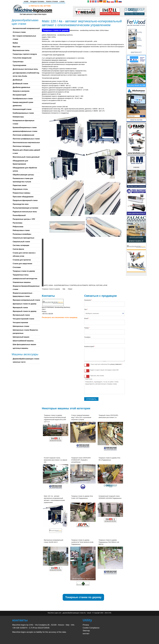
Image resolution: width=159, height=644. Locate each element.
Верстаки (16, 47)
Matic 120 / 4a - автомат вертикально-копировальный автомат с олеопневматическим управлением (54, 499)
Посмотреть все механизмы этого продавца (60, 317)
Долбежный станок (20, 84)
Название (88, 300)
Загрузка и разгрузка (21, 91)
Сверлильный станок (21, 242)
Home (26, 1)
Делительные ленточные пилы (25, 69)
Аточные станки (19, 32)
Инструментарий (19, 95)
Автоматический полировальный (26, 28)
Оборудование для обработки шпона (25, 169)
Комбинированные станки (23, 113)
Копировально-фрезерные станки (23, 122)
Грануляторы (18, 62)
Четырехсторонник (20, 323)
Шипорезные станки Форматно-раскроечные (25, 332)
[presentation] (101, 389)
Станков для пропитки (22, 260)
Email (87, 318)
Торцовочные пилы (21, 275)
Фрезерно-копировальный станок (26, 300)
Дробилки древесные (21, 87)
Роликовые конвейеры (22, 234)
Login (62, 1)
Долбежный (17, 80)
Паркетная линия (20, 185)
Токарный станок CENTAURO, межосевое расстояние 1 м (109, 416)
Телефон (87, 337)
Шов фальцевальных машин (24, 344)
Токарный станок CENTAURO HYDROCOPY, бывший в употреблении (81, 460)
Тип (86, 309)
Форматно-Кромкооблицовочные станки (26, 288)
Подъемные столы (20, 189)
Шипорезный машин (21, 337)
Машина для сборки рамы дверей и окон (26, 152)
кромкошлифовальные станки (25, 131)
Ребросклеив (18, 227)
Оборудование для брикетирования (20, 162)
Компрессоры (18, 117)
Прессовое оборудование (23, 197)
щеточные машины (20, 348)
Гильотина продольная (22, 58)
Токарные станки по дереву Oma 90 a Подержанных (109, 459)
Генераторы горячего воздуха (25, 54)
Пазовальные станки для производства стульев (23, 180)
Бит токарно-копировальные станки (24, 38)
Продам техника (37, 1)
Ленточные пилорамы (22, 146)
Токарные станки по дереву (56, 30)
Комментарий (89, 346)
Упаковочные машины (22, 282)
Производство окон (21, 204)
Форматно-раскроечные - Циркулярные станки (23, 295)
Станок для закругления (22, 264)
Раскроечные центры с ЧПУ (24, 219)
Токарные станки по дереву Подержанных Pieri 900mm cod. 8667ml (109, 542)
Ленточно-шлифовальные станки (26, 139)
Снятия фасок (18, 249)
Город (87, 328)
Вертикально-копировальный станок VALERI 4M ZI (54, 541)
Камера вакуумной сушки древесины (23, 104)
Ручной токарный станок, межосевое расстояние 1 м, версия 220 (56, 460)
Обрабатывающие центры (23, 175)
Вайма (15, 43)
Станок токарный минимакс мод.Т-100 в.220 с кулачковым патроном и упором (81, 417)
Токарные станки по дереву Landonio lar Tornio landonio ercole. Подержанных (83, 542)
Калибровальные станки (23, 99)
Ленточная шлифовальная (23, 135)
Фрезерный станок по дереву (25, 311)
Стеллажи (17, 267)
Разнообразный (19, 215)
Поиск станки (52, 1)
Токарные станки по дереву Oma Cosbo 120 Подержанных (82, 497)
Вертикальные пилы (21, 50)
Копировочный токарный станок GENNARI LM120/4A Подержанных (110, 497)
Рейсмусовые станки (21, 230)
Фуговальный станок (21, 315)
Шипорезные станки (21, 326)
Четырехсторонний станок (23, 319)
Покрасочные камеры (21, 193)
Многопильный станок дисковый (26, 157)
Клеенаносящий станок (22, 109)
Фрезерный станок (20, 308)
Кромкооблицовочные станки (25, 128)
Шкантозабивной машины (23, 341)
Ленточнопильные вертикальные (26, 142)
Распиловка (17, 223)
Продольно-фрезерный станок (25, 200)
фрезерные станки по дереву (24, 304)
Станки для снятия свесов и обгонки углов (24, 254)
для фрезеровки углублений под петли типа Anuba (26, 74)
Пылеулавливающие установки (25, 208)
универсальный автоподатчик (25, 279)
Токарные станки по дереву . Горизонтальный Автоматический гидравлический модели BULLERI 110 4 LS (55, 418)
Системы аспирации (21, 245)
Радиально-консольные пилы (25, 212)
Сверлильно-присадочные (23, 238)
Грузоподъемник (19, 65)
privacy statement (116, 364)
